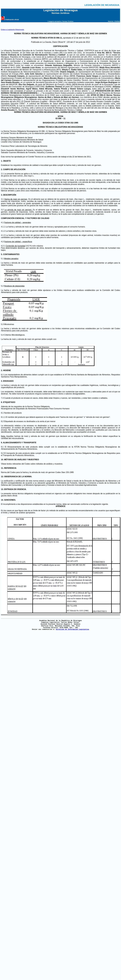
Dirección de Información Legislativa (72, 629)
